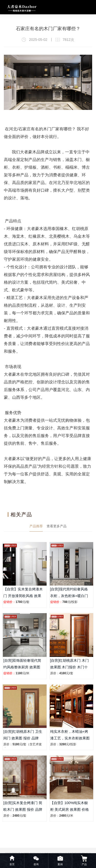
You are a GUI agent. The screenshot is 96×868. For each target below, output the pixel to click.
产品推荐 (36, 526)
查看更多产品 (57, 526)
